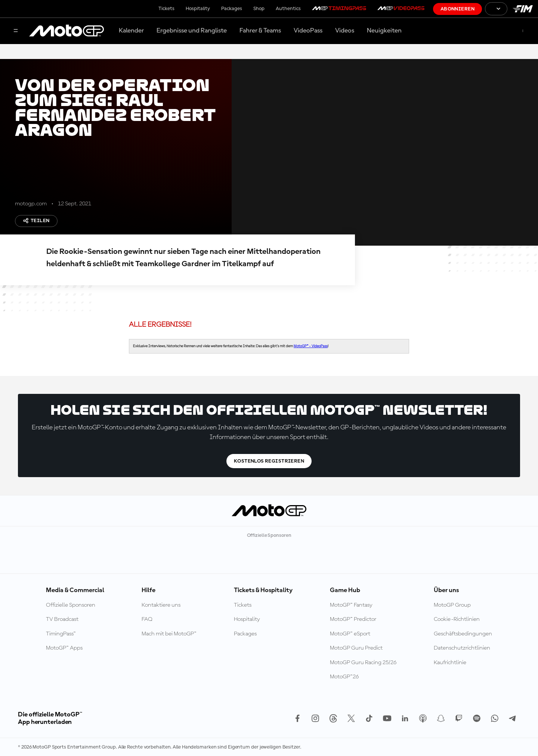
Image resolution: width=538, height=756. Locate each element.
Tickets (166, 9)
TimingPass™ (61, 634)
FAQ (147, 619)
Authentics (288, 9)
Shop (259, 9)
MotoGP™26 (344, 677)
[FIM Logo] (523, 9)
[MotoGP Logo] (67, 31)
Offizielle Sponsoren (71, 605)
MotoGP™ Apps (64, 648)
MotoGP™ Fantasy (351, 605)
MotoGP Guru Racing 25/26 (363, 663)
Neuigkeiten (384, 31)
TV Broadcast (62, 619)
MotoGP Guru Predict (356, 648)
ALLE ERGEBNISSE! (160, 325)
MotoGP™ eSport (350, 634)
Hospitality (198, 9)
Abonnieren (457, 9)
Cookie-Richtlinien (457, 619)
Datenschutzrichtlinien (462, 648)
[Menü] (16, 31)
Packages (232, 9)
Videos (345, 31)
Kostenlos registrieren (269, 461)
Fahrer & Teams (260, 31)
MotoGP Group (452, 605)
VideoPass (308, 31)
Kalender (131, 31)
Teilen (36, 221)
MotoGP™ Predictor (353, 619)
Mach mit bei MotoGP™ (169, 634)
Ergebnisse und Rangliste (192, 31)
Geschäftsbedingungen (463, 634)
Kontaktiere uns (161, 605)
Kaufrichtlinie (450, 663)
